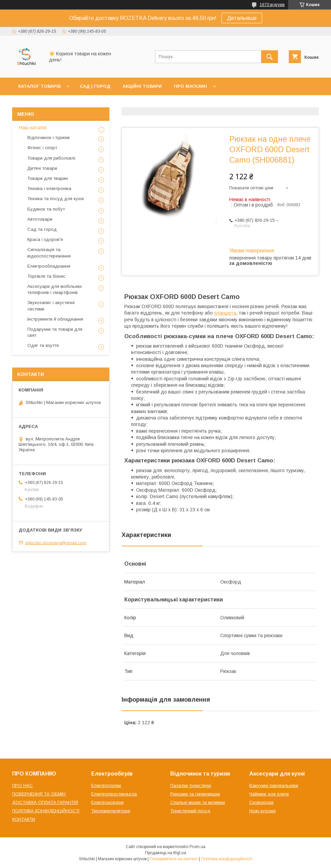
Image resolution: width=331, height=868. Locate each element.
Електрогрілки (106, 785)
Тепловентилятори (111, 811)
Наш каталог (33, 128)
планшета (225, 313)
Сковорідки (261, 802)
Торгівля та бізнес (46, 276)
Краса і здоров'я (45, 239)
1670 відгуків (272, 5)
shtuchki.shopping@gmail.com (56, 542)
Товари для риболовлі (51, 158)
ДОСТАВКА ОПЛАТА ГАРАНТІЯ (45, 802)
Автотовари (40, 219)
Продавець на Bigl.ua (165, 853)
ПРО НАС (22, 785)
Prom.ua (197, 847)
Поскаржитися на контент (174, 859)
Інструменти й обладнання (55, 319)
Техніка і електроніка (49, 188)
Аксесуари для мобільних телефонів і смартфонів (55, 289)
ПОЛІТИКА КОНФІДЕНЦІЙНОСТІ (46, 811)
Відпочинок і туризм (48, 138)
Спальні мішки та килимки (198, 802)
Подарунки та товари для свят (55, 332)
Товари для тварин (48, 178)
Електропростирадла (114, 794)
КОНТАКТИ (24, 819)
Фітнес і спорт (42, 148)
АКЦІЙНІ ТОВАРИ (142, 86)
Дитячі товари (42, 168)
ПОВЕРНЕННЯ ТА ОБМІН (39, 794)
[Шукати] (270, 57)
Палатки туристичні (191, 785)
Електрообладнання (49, 266)
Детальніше (242, 18)
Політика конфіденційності (227, 859)
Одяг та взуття (43, 345)
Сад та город (42, 229)
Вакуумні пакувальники (274, 785)
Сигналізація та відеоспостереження (49, 253)
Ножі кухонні (262, 811)
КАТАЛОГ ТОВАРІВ (40, 86)
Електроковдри (107, 802)
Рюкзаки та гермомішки (195, 794)
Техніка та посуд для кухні (56, 199)
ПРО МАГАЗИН (190, 86)
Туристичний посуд (190, 811)
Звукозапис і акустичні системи (51, 306)
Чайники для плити (269, 794)
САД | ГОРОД (95, 86)
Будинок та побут (46, 209)
